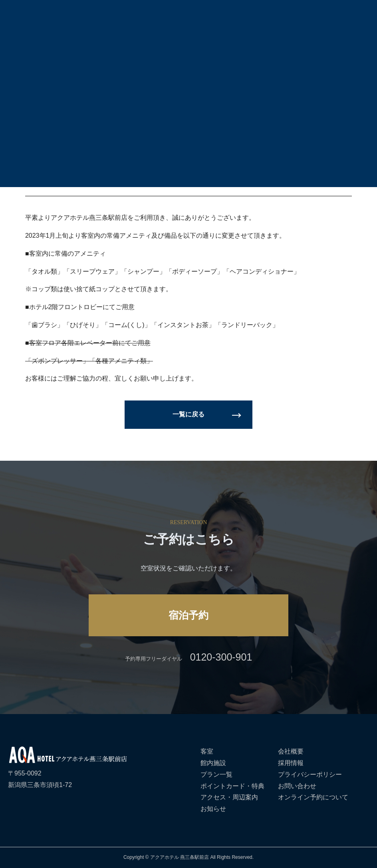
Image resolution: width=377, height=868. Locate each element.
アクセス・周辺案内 (229, 797)
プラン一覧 (216, 774)
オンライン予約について (313, 797)
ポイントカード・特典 (232, 786)
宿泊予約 (188, 615)
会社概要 (291, 751)
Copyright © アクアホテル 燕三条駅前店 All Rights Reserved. (188, 857)
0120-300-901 (221, 657)
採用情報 (291, 763)
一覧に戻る (188, 414)
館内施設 (213, 763)
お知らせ (213, 809)
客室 (207, 751)
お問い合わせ (297, 786)
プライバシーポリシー (310, 774)
